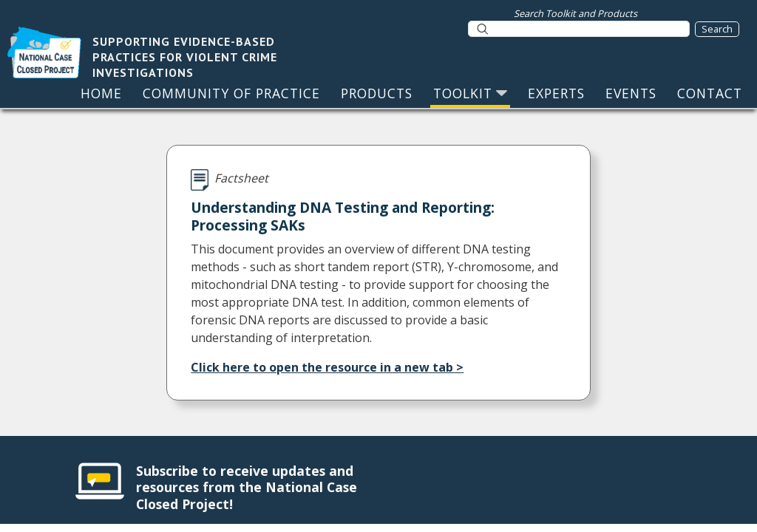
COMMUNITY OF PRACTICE (231, 93)
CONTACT (710, 93)
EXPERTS (556, 93)
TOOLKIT (470, 93)
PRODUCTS (377, 93)
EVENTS (631, 93)
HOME (101, 93)
